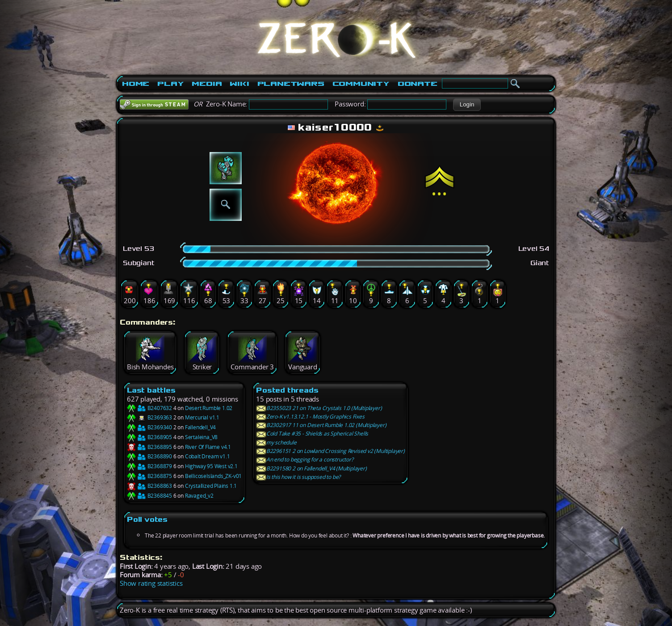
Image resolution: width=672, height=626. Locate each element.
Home (136, 84)
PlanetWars (291, 84)
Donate (418, 84)
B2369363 (149, 417)
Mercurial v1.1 (202, 417)
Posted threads (287, 390)
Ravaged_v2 (199, 496)
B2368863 (149, 486)
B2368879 (149, 466)
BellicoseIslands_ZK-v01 (213, 476)
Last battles (151, 390)
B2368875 (149, 476)
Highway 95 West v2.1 (211, 466)
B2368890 (149, 456)
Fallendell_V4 (200, 427)
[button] (467, 105)
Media (207, 84)
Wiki (239, 84)
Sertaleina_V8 (201, 437)
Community (361, 84)
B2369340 (149, 427)
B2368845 (149, 496)
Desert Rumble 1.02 (209, 408)
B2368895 (149, 447)
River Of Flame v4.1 (208, 447)
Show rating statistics (151, 583)
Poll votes (147, 519)
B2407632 (149, 408)
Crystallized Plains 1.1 (211, 486)
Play (170, 84)
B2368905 (149, 437)
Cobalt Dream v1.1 (208, 456)
